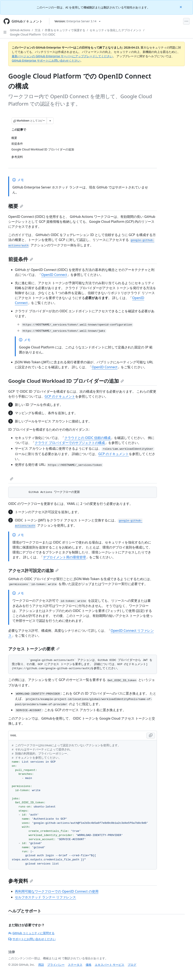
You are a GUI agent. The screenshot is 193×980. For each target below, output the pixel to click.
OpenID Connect (54, 275)
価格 (89, 965)
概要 (16, 206)
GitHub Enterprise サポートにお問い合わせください (46, 60)
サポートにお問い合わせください (32, 939)
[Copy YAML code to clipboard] (151, 736)
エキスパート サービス (110, 965)
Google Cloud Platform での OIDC (33, 34)
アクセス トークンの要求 (34, 649)
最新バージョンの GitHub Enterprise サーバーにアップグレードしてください (62, 56)
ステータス (75, 965)
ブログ (132, 965)
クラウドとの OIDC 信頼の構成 (88, 438)
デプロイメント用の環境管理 (64, 557)
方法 (38, 30)
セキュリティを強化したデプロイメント (116, 30)
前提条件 (21, 259)
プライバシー (56, 965)
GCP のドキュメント (60, 396)
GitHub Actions (20, 30)
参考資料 (21, 881)
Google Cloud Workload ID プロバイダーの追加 (66, 381)
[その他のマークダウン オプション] (50, 121)
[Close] (181, 7)
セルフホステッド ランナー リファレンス (45, 897)
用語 (41, 965)
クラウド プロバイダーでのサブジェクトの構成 (70, 443)
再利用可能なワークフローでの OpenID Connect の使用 (57, 891)
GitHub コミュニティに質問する (31, 933)
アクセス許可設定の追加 (33, 570)
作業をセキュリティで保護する (65, 30)
